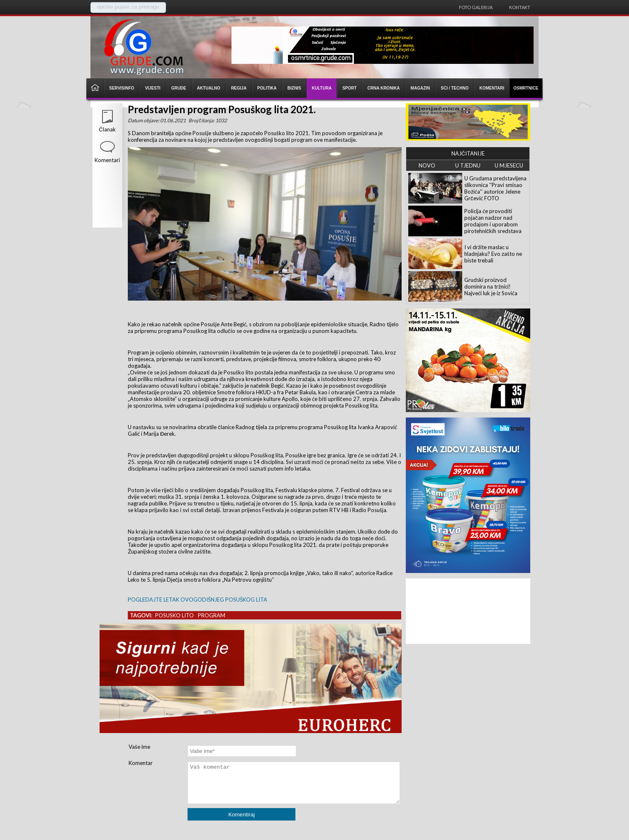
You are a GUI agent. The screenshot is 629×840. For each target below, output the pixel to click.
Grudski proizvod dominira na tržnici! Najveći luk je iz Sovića (491, 286)
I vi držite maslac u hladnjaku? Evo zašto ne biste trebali (493, 254)
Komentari (107, 160)
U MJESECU (509, 165)
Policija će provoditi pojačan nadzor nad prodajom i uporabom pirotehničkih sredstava (493, 221)
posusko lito (174, 615)
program (212, 615)
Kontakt (520, 7)
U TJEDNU (468, 165)
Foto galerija (476, 7)
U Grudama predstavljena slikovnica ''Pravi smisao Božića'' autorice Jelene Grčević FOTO (495, 188)
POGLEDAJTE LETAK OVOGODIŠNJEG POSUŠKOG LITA (197, 600)
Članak (107, 129)
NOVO (427, 165)
